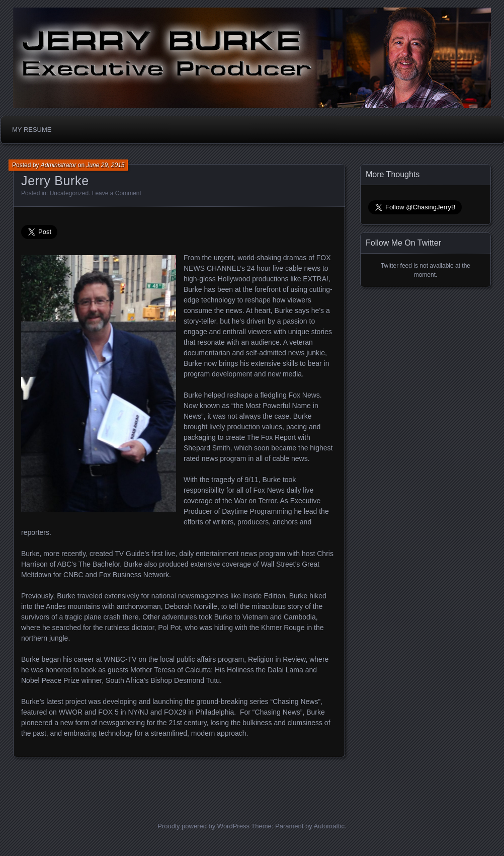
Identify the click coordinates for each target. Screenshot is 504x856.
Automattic (329, 826)
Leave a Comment (117, 193)
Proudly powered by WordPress (203, 826)
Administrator (59, 165)
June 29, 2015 (105, 165)
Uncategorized (69, 193)
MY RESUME (32, 130)
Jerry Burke (55, 181)
